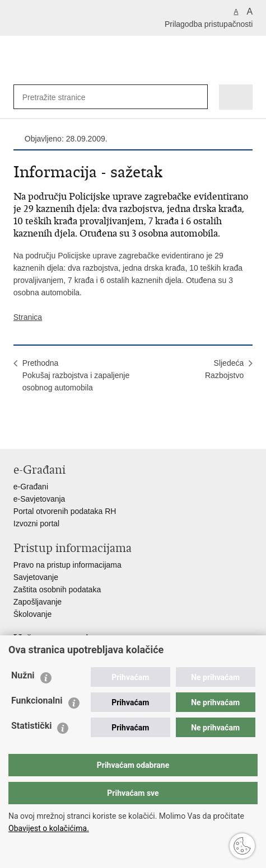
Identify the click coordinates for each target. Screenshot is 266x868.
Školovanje (33, 614)
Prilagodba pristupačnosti (209, 24)
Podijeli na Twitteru (67, 431)
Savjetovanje (36, 577)
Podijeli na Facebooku (43, 431)
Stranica (28, 317)
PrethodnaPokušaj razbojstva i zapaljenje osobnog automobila (76, 375)
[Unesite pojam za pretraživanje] (59, 97)
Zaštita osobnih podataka (57, 589)
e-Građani (31, 487)
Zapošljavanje (38, 602)
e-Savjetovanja (39, 499)
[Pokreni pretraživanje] (197, 97)
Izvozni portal (36, 523)
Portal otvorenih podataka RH (65, 511)
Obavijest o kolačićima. (49, 828)
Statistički (31, 726)
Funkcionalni (37, 700)
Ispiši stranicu (19, 431)
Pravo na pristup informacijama (67, 565)
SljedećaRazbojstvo (224, 369)
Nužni (23, 675)
